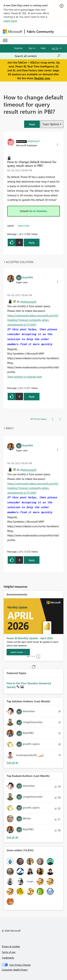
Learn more (10, 21)
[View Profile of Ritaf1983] (28, 277)
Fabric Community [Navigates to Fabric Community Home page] (40, 31)
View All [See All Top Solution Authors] (13, 763)
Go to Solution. (38, 211)
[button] (32, 124)
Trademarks (8, 958)
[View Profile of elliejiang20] (34, 141)
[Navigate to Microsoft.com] (13, 32)
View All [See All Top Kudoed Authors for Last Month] (13, 837)
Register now (42, 78)
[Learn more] (18, 652)
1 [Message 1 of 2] (18, 234)
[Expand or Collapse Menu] (5, 40)
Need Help (23, 226)
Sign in (32, 48)
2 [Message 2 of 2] (18, 388)
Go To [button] (55, 48)
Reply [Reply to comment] (32, 396)
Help (43, 48)
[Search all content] (38, 56)
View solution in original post (25, 377)
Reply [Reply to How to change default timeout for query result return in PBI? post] (32, 243)
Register (18, 48)
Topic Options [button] (51, 124)
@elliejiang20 (28, 302)
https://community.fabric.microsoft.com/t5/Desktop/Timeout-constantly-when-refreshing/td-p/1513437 (33, 320)
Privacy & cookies (11, 946)
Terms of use (9, 952)
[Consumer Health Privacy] (34, 970)
